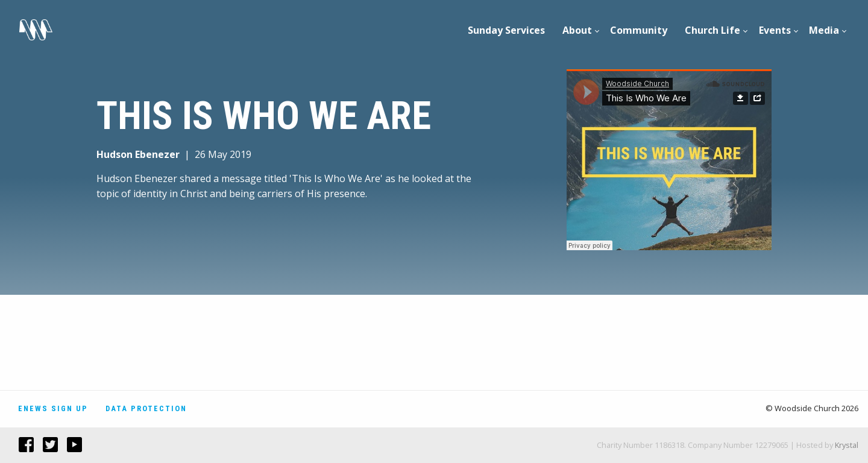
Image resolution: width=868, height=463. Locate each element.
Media (824, 30)
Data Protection (146, 408)
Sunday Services (506, 30)
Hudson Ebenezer (138, 154)
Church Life (712, 30)
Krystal (847, 445)
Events (775, 30)
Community (639, 30)
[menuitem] (507, 30)
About (577, 30)
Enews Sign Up (53, 408)
